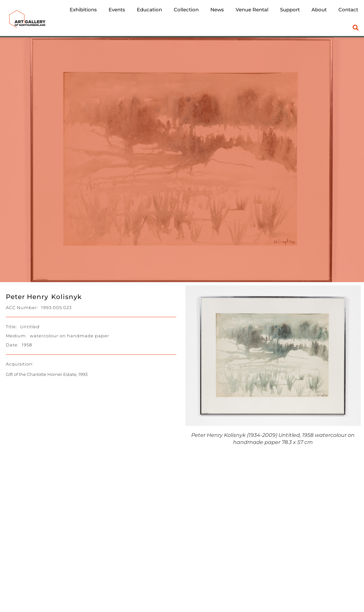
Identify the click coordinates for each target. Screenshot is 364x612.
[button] (356, 28)
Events (117, 10)
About (319, 10)
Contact (348, 10)
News (217, 10)
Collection (186, 10)
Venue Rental (252, 10)
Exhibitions (83, 10)
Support (290, 10)
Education (149, 10)
